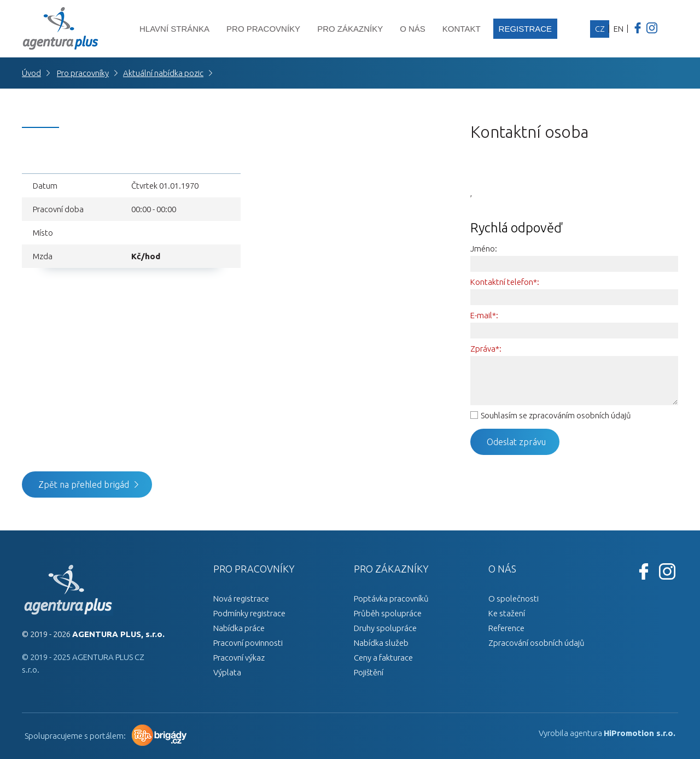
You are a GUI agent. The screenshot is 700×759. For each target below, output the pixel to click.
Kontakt (462, 29)
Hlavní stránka (174, 29)
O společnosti (514, 599)
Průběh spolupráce (388, 613)
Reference (506, 628)
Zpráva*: (486, 349)
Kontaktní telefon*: (505, 282)
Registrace (526, 29)
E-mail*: (484, 315)
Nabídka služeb (381, 643)
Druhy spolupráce (385, 628)
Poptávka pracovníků (391, 599)
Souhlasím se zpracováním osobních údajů (556, 415)
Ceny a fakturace (383, 658)
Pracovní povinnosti (248, 643)
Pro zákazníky (350, 29)
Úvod (31, 73)
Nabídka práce (239, 628)
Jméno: (484, 249)
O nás (413, 29)
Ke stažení (507, 613)
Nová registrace (241, 599)
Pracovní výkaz (239, 658)
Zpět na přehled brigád (84, 484)
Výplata (227, 672)
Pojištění (369, 672)
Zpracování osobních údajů (536, 643)
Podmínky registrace (249, 613)
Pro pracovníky (263, 29)
